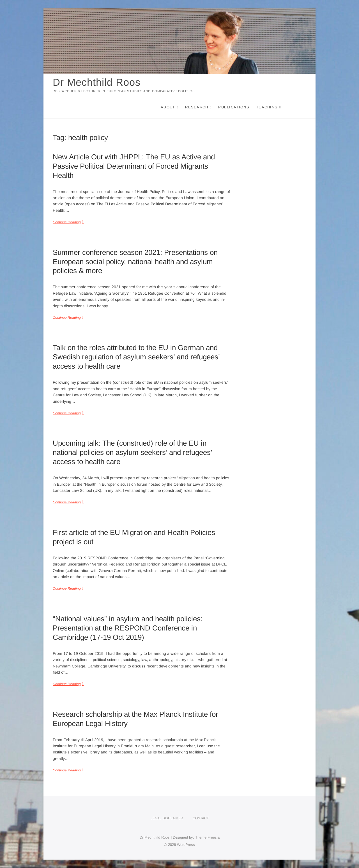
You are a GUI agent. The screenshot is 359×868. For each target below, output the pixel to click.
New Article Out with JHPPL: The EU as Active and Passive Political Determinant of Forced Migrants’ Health (134, 166)
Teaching (267, 107)
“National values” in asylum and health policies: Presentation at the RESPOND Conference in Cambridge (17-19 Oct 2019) (128, 628)
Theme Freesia (207, 837)
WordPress (186, 845)
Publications (234, 107)
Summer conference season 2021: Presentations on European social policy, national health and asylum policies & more (135, 262)
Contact (201, 818)
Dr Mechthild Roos (97, 82)
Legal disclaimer (167, 818)
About (168, 107)
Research (197, 107)
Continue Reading (67, 222)
